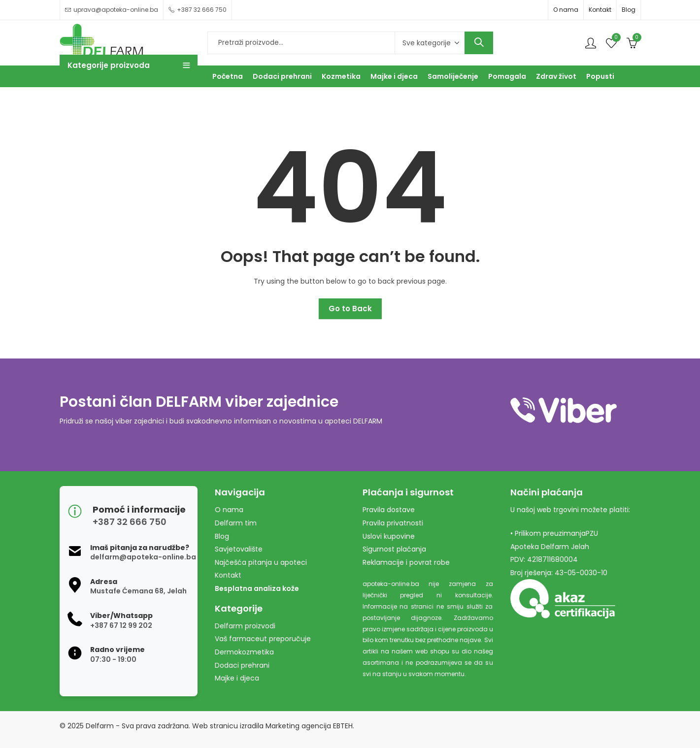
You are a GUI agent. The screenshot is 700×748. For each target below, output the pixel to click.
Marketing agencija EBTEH (309, 726)
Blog (629, 10)
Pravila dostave (389, 510)
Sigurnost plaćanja (394, 549)
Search (479, 43)
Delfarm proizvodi (245, 626)
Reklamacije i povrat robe (406, 562)
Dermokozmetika (244, 652)
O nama (566, 10)
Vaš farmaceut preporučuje (263, 639)
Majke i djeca (237, 678)
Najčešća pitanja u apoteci (261, 562)
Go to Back (350, 309)
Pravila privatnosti (393, 523)
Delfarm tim (236, 523)
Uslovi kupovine (389, 536)
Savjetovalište (239, 549)
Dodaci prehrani (242, 665)
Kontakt (600, 10)
